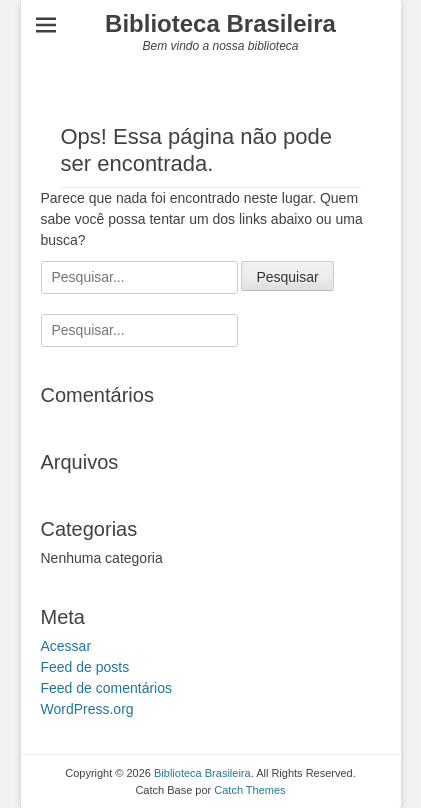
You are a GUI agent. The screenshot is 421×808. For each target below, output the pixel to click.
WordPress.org (87, 709)
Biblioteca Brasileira (220, 23)
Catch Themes (249, 790)
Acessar (66, 646)
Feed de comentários (107, 688)
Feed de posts (85, 667)
